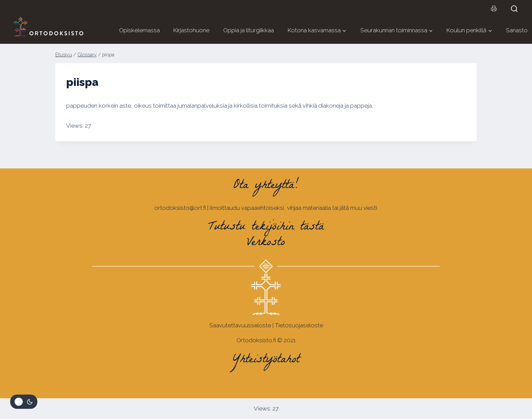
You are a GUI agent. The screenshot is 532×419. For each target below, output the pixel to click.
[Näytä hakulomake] (517, 8)
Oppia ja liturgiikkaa (249, 30)
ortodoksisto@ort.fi (180, 208)
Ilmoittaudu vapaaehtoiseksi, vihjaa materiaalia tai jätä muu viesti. (294, 208)
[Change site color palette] (24, 402)
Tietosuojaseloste (299, 325)
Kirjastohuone (191, 30)
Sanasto (517, 30)
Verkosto (266, 243)
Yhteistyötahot (266, 360)
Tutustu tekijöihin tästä (266, 228)
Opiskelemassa (139, 30)
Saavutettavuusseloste (240, 325)
